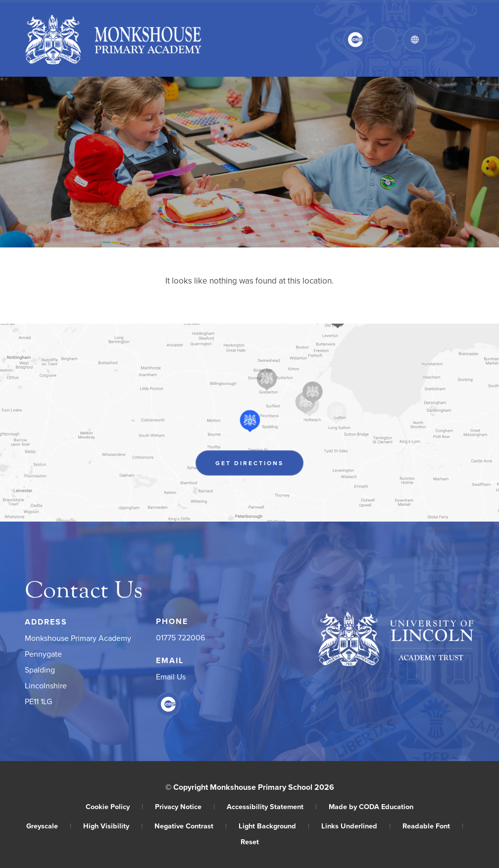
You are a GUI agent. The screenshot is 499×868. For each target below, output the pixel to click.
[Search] (385, 40)
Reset (250, 842)
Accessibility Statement (272, 806)
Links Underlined (356, 826)
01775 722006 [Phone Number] (180, 637)
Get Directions (249, 463)
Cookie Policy (114, 806)
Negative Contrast (191, 826)
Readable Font (433, 826)
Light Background (274, 826)
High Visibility (113, 826)
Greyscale (49, 826)
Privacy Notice (185, 806)
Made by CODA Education (371, 806)
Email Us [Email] (171, 676)
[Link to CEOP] (355, 40)
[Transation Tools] (415, 40)
